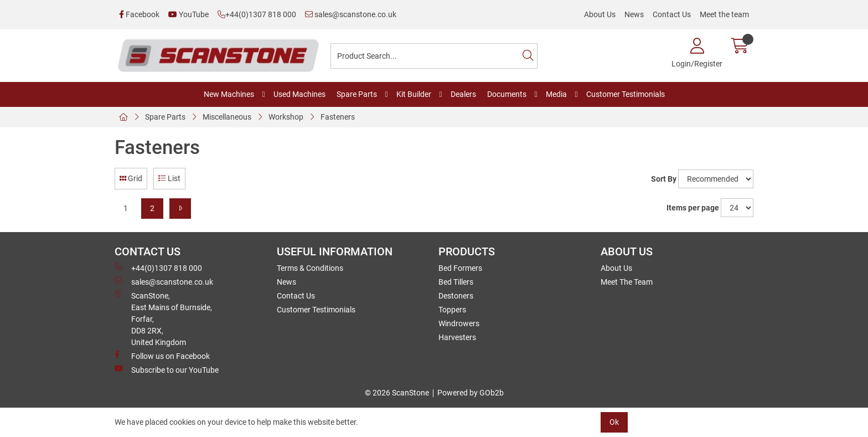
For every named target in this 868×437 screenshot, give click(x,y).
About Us (600, 14)
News (634, 14)
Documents (507, 94)
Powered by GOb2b (471, 393)
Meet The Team (627, 282)
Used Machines (299, 94)
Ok (614, 422)
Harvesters (457, 337)
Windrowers (459, 323)
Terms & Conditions (310, 268)
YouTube (188, 14)
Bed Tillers (456, 282)
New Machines (229, 94)
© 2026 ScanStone (397, 393)
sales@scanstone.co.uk (351, 14)
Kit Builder (414, 94)
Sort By (664, 179)
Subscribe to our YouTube (167, 369)
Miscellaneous (227, 117)
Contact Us (672, 14)
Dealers (463, 94)
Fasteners (338, 117)
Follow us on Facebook (162, 356)
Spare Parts (357, 94)
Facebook (139, 14)
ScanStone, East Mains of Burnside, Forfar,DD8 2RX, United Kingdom (163, 318)
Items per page (693, 208)
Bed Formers (460, 268)
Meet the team (724, 14)
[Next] (180, 209)
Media (556, 94)
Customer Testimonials (626, 94)
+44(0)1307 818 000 (257, 14)
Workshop (286, 117)
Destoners (456, 296)
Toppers (452, 310)
